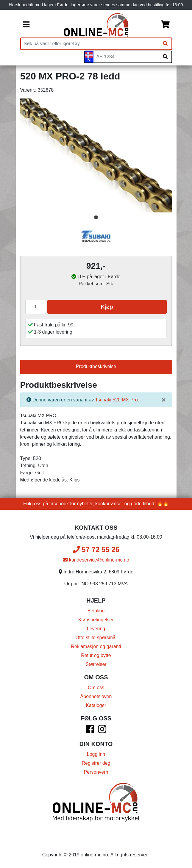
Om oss (96, 688)
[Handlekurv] (165, 25)
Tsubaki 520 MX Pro (116, 400)
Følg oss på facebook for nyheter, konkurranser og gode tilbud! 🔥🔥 (96, 504)
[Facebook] (90, 731)
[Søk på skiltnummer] (165, 57)
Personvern (96, 772)
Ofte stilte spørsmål (96, 638)
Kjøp (107, 307)
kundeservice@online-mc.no (96, 560)
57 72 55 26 (96, 549)
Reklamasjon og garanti (96, 646)
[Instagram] (102, 731)
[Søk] (165, 44)
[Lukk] (163, 400)
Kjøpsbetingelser (96, 620)
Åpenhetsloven (96, 696)
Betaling (96, 611)
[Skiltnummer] (126, 57)
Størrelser (96, 664)
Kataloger (96, 705)
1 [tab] (96, 218)
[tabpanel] (96, 155)
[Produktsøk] (90, 44)
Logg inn (96, 754)
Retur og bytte (96, 655)
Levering (96, 629)
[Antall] (36, 307)
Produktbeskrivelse (96, 366)
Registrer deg (96, 763)
